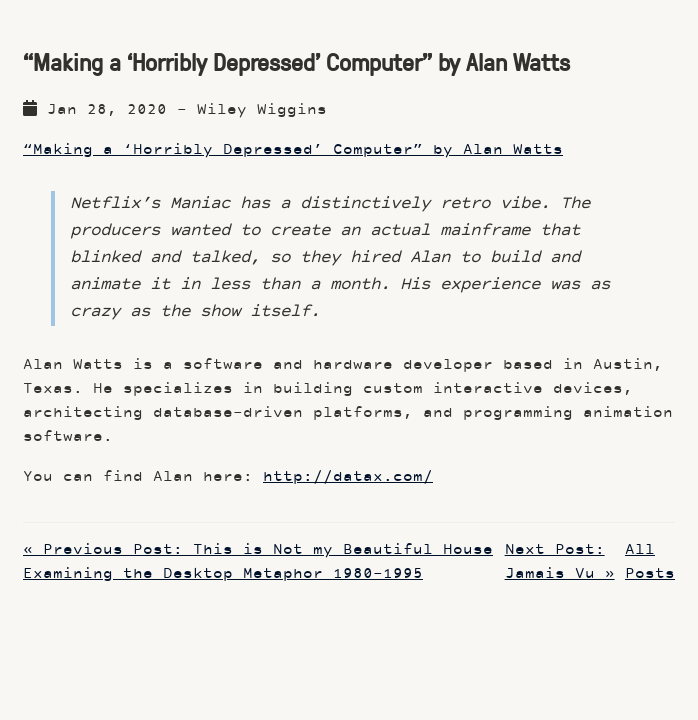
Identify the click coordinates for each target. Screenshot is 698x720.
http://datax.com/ (348, 477)
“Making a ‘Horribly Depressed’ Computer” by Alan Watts (293, 150)
